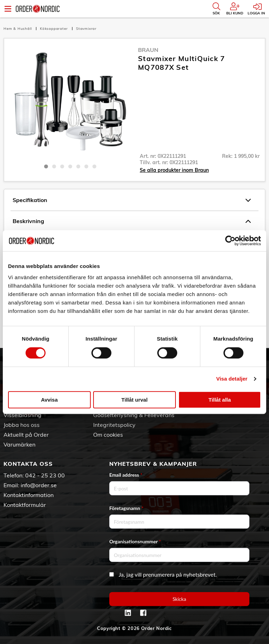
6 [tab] (86, 166)
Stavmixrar (86, 29)
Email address (126, 475)
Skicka (180, 599)
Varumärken (19, 444)
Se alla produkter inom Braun (174, 170)
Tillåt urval (135, 400)
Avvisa (49, 400)
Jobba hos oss (22, 425)
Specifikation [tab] (132, 200)
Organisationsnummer (135, 541)
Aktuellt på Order (26, 435)
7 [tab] (94, 166)
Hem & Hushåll (18, 29)
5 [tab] (78, 166)
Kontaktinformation (29, 495)
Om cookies (108, 435)
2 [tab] (54, 166)
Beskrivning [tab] (132, 221)
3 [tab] (62, 166)
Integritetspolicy (114, 425)
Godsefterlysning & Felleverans (134, 415)
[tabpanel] (70, 103)
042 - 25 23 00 (45, 475)
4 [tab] (70, 166)
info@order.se (39, 485)
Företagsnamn (126, 508)
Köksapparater (54, 29)
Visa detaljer (232, 379)
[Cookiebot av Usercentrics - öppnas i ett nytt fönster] (230, 241)
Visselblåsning (22, 415)
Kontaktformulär (25, 505)
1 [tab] (46, 166)
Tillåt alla (220, 400)
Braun (148, 50)
